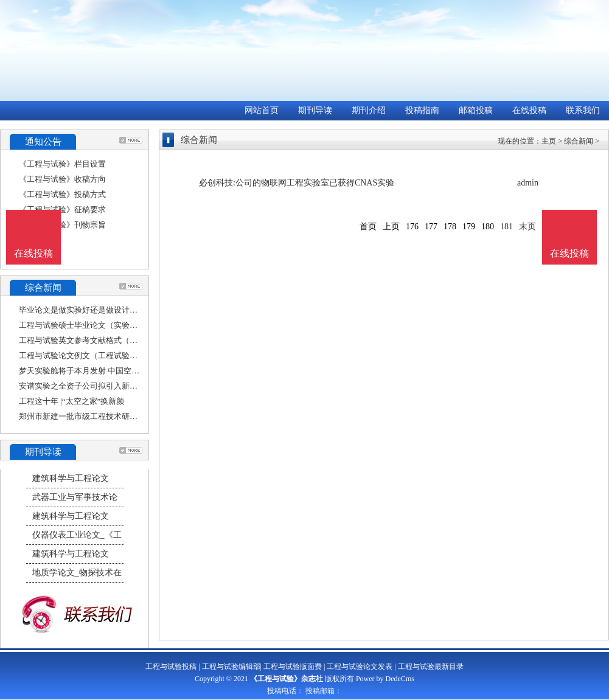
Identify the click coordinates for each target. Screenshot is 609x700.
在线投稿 (529, 110)
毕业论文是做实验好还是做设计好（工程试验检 (102, 310)
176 (412, 227)
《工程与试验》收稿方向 (62, 179)
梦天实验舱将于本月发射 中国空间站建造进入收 (103, 371)
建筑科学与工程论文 (71, 478)
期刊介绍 (369, 110)
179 (469, 227)
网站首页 (262, 110)
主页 (549, 141)
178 (450, 227)
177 (431, 227)
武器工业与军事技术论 (75, 497)
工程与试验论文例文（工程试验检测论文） (94, 355)
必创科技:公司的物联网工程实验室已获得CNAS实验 (297, 183)
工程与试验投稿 (171, 667)
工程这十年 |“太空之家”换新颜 (71, 401)
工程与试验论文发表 (360, 667)
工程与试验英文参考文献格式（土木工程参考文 (102, 340)
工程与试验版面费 (293, 667)
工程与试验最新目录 (431, 667)
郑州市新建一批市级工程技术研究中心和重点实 (102, 416)
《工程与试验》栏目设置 (62, 164)
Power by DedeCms (385, 679)
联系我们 (583, 110)
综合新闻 (579, 141)
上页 (391, 227)
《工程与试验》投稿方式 (62, 194)
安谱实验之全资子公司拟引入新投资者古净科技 (102, 386)
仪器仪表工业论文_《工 (77, 535)
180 (488, 227)
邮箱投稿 (476, 110)
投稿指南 (422, 110)
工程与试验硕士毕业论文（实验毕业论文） (94, 325)
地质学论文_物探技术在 (77, 573)
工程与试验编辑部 (231, 667)
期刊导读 (315, 110)
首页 (368, 227)
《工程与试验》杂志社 (287, 679)
